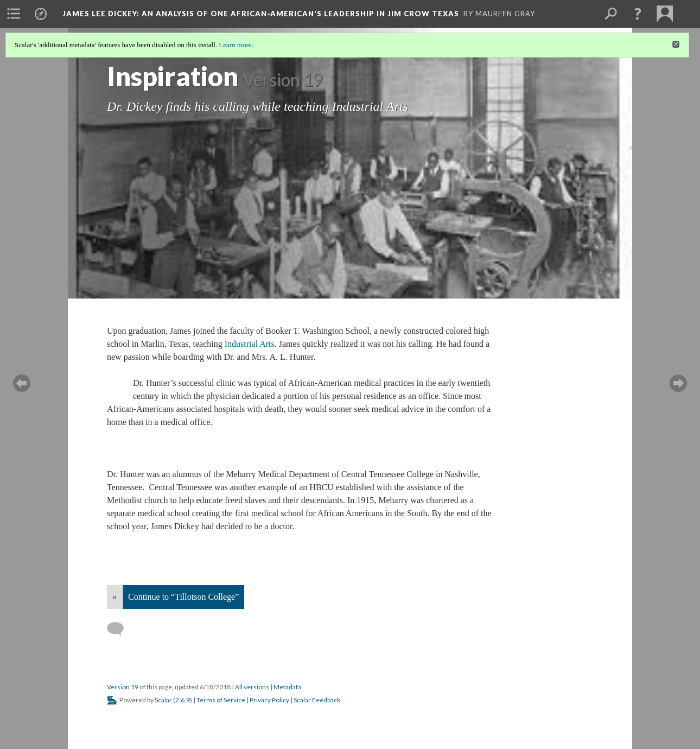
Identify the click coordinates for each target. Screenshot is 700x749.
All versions (252, 687)
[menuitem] (14, 14)
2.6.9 (183, 700)
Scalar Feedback (317, 700)
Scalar (163, 700)
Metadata (287, 687)
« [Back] (114, 597)
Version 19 (123, 687)
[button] (638, 14)
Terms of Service (221, 700)
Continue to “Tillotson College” (183, 597)
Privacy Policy (269, 700)
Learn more (235, 45)
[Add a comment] (120, 629)
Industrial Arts (250, 344)
